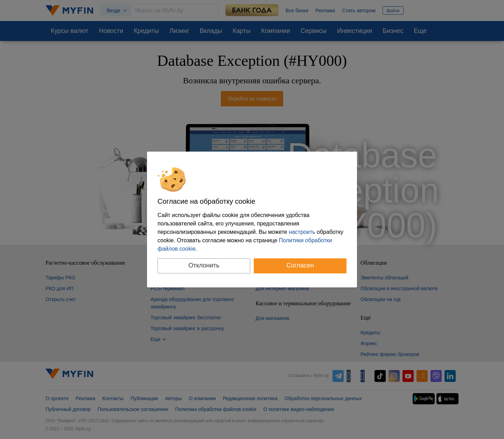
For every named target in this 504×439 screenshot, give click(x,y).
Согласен (300, 265)
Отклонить (204, 265)
